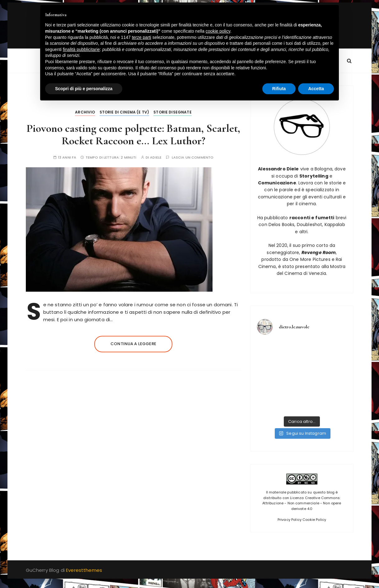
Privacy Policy (290, 520)
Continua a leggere (133, 344)
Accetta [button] (316, 89)
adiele (156, 157)
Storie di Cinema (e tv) (124, 112)
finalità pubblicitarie (81, 49)
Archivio (85, 112)
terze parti (142, 37)
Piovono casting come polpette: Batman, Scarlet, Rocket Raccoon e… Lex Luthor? (133, 134)
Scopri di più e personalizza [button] (84, 89)
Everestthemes (84, 570)
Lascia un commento (193, 157)
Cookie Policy (314, 520)
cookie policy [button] (218, 31)
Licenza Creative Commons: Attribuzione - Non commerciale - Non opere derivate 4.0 (302, 503)
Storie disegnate (172, 112)
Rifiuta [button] (279, 89)
